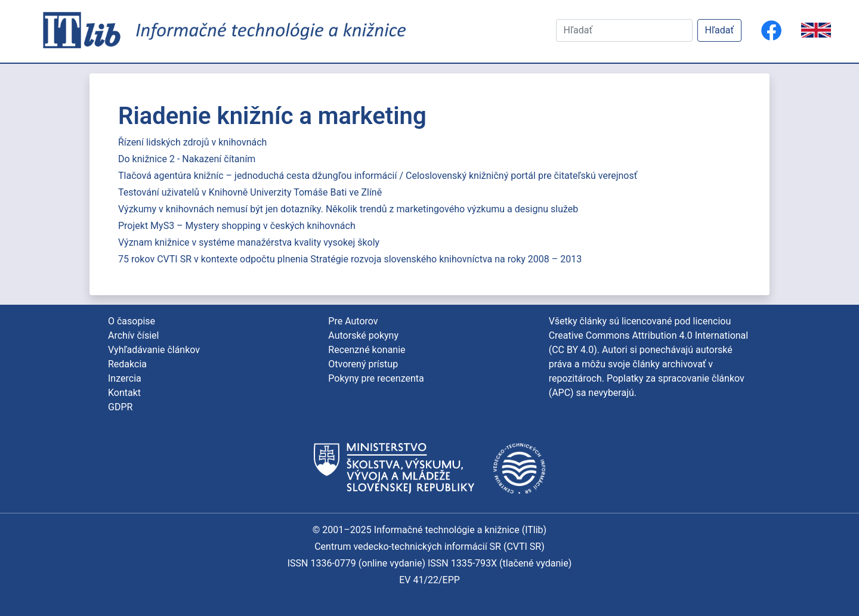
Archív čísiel (133, 335)
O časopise (132, 321)
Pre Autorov (353, 321)
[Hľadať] (624, 30)
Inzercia (125, 378)
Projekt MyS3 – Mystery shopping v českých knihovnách (237, 226)
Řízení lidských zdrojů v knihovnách (192, 142)
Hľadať (719, 30)
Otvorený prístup (363, 364)
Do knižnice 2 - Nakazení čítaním (187, 159)
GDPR (120, 407)
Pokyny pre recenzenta (376, 378)
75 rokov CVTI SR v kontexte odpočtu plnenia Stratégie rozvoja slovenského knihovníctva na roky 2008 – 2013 (350, 259)
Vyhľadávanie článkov (154, 350)
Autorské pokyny (363, 335)
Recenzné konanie (367, 350)
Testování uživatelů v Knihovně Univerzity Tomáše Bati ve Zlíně (250, 192)
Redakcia (127, 364)
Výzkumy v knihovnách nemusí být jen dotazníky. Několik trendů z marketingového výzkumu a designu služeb (348, 209)
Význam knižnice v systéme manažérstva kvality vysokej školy (249, 242)
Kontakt (124, 393)
